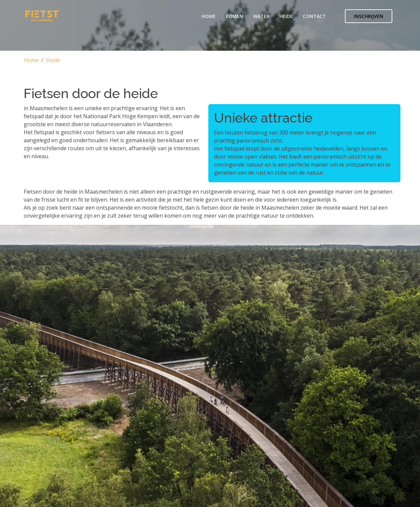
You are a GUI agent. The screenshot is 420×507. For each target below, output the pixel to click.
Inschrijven (369, 16)
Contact (314, 16)
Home (209, 16)
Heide (286, 16)
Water (261, 16)
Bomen (234, 16)
